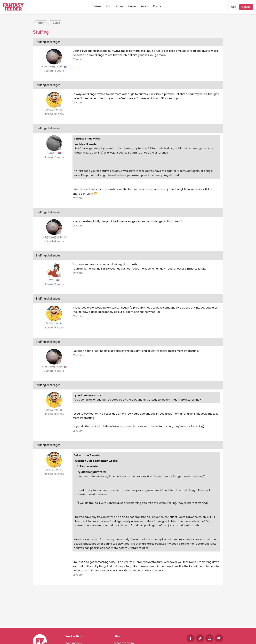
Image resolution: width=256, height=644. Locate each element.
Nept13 (52, 153)
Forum (145, 6)
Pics (108, 6)
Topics (56, 23)
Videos (97, 6)
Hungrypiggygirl (52, 66)
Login (233, 7)
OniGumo (52, 110)
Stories (119, 6)
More (158, 6)
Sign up (246, 7)
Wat (52, 280)
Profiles (132, 6)
